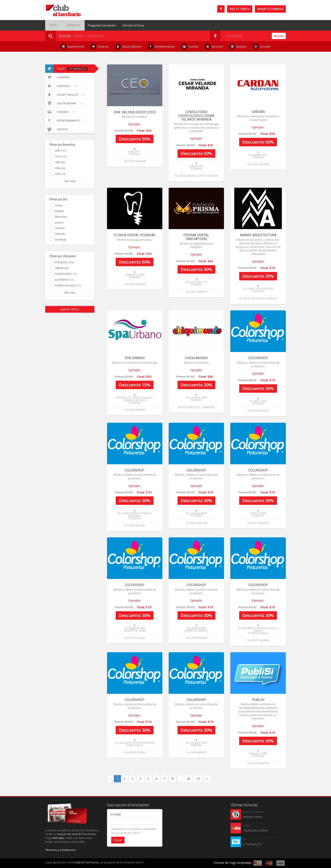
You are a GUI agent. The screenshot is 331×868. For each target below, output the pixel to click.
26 (189, 779)
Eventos (238, 47)
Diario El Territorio (254, 812)
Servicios (214, 47)
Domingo (61, 239)
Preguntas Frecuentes (96, 25)
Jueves (59, 222)
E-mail (116, 814)
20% (61, 151)
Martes (59, 211)
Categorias (68, 25)
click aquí (58, 838)
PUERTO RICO (66, 274)
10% (60, 162)
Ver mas (70, 181)
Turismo (190, 47)
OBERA (62, 268)
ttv (245, 839)
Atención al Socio (127, 25)
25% (60, 174)
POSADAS (64, 262)
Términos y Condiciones (60, 850)
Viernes (60, 228)
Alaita (247, 826)
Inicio (52, 25)
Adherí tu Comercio (270, 9)
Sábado (60, 234)
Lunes (59, 205)
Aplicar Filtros (70, 309)
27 (198, 779)
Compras (100, 47)
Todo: (66, 69)
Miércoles (61, 217)
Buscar (279, 36)
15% (61, 156)
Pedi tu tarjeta (240, 9)
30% (60, 168)
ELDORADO (64, 280)
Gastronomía (72, 47)
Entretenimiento (161, 47)
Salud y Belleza (128, 47)
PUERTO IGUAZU (68, 285)
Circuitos (262, 47)
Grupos (60, 129)
